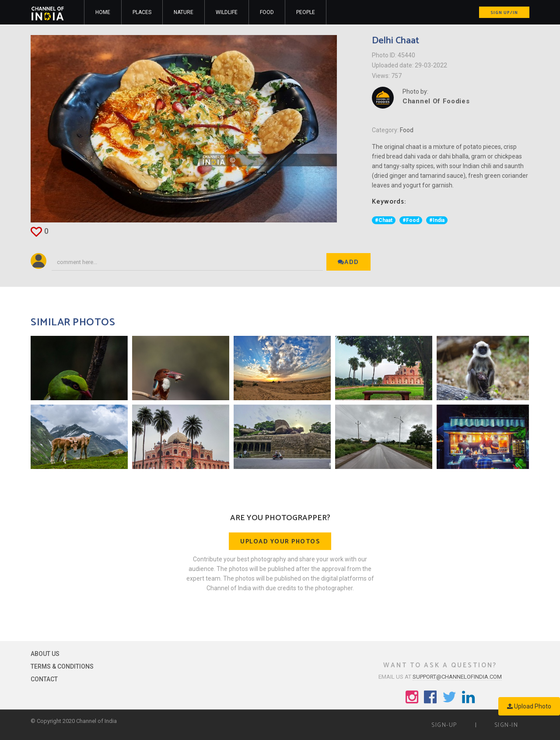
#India (437, 220)
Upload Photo (529, 706)
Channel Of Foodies (436, 101)
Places (142, 12)
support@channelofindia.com (457, 677)
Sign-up (444, 725)
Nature (184, 12)
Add (348, 263)
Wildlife (227, 12)
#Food (411, 220)
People (306, 12)
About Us (45, 654)
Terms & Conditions (62, 666)
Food (267, 12)
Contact (44, 679)
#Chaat (384, 220)
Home (103, 12)
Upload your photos (280, 542)
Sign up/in (504, 13)
